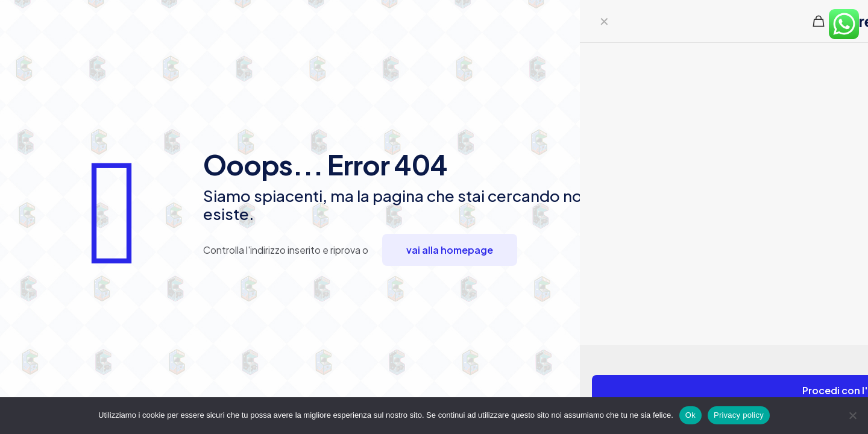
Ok (690, 415)
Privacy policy (739, 415)
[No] (853, 415)
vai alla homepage (450, 250)
